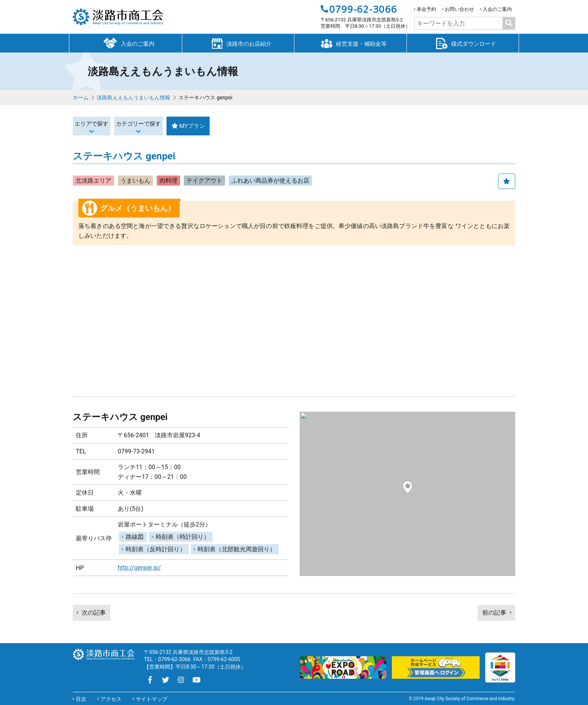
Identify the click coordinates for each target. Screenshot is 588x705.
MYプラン (255, 126)
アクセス (111, 699)
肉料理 (168, 181)
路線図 (135, 537)
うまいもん (135, 181)
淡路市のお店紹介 (238, 43)
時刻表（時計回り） (183, 537)
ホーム (81, 97)
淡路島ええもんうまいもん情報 (133, 97)
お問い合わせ (459, 9)
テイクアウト (204, 181)
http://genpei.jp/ (139, 568)
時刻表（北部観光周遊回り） (237, 549)
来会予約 (426, 9)
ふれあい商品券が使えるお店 (270, 181)
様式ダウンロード (463, 43)
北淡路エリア (93, 181)
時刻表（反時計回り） (156, 549)
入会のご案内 (497, 9)
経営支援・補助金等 (350, 43)
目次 (81, 699)
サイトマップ (151, 699)
